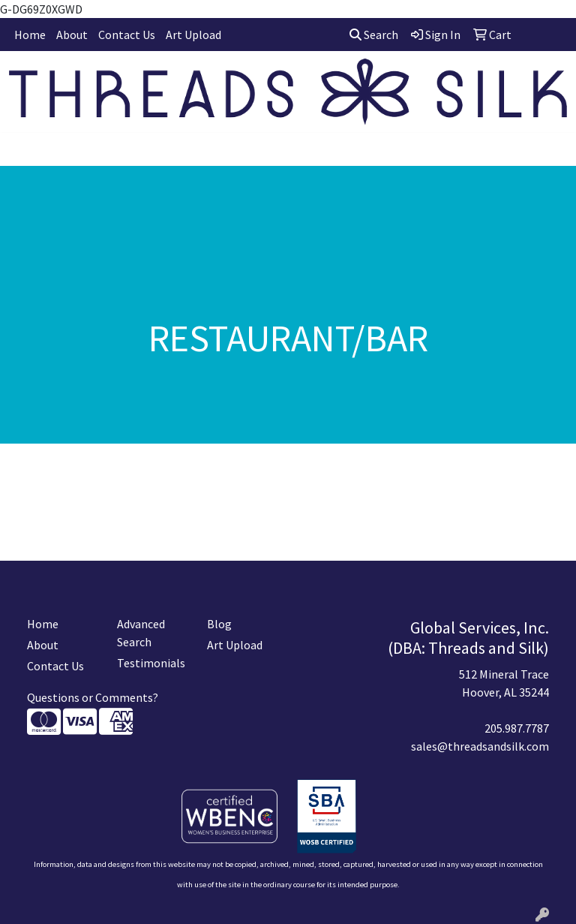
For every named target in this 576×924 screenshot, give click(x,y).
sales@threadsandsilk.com (480, 746)
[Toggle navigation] (23, 149)
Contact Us (127, 35)
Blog (219, 624)
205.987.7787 (517, 728)
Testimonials (151, 663)
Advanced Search (141, 633)
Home (30, 35)
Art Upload (193, 35)
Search (374, 35)
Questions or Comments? (93, 697)
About (72, 35)
